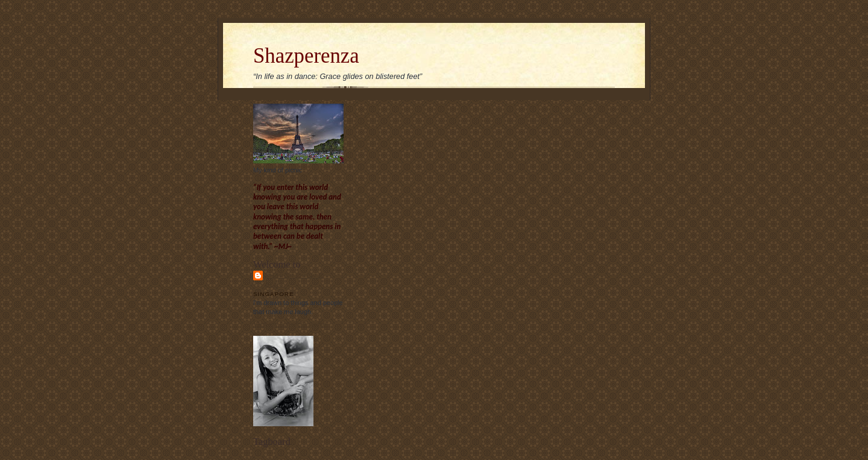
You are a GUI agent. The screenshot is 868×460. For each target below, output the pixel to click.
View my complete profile (290, 324)
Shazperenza (306, 56)
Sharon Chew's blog (294, 280)
